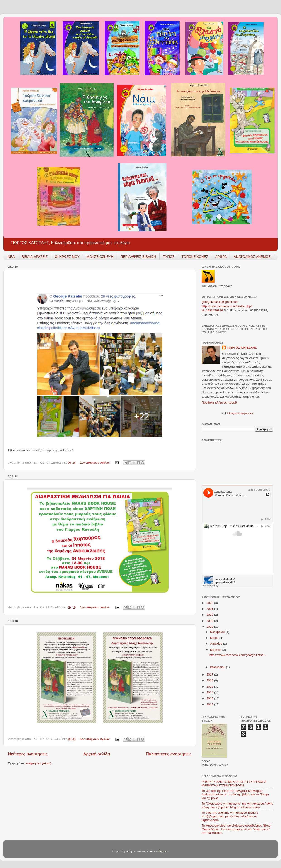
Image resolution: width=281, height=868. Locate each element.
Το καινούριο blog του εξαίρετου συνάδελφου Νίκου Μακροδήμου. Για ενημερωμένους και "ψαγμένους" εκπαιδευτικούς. (236, 829)
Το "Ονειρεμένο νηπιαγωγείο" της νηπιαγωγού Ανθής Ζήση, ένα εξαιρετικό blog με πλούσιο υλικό (237, 805)
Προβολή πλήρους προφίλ (219, 402)
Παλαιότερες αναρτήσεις (169, 754)
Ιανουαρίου (218, 667)
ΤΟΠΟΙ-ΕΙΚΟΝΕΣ (195, 257)
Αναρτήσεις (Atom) (39, 763)
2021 (210, 609)
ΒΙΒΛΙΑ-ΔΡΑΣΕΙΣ (35, 257)
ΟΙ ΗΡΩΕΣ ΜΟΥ (67, 257)
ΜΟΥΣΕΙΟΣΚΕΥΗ (100, 257)
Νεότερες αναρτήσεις (28, 754)
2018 (210, 627)
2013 (210, 698)
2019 (210, 621)
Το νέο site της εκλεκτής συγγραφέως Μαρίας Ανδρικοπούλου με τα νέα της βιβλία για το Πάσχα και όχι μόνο (235, 794)
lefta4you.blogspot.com (240, 413)
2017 (210, 675)
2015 (210, 687)
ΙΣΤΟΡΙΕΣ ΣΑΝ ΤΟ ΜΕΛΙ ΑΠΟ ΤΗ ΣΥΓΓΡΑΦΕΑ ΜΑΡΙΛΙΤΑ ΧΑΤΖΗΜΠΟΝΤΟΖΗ (234, 784)
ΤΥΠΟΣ (169, 257)
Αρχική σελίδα (97, 754)
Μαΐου (215, 638)
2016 (210, 680)
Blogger (163, 851)
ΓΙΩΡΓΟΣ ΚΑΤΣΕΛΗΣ (242, 348)
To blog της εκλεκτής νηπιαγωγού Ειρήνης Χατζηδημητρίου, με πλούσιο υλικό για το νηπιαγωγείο (230, 816)
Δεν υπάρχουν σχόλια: (95, 463)
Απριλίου (217, 644)
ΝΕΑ (11, 257)
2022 (210, 603)
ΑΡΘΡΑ (221, 257)
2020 (210, 615)
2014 (210, 692)
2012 (210, 704)
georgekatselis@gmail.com (220, 302)
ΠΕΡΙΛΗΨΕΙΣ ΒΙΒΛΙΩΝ (138, 257)
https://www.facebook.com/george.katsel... (238, 655)
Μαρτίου (216, 650)
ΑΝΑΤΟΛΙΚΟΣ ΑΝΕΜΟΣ (252, 257)
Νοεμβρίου (218, 632)
